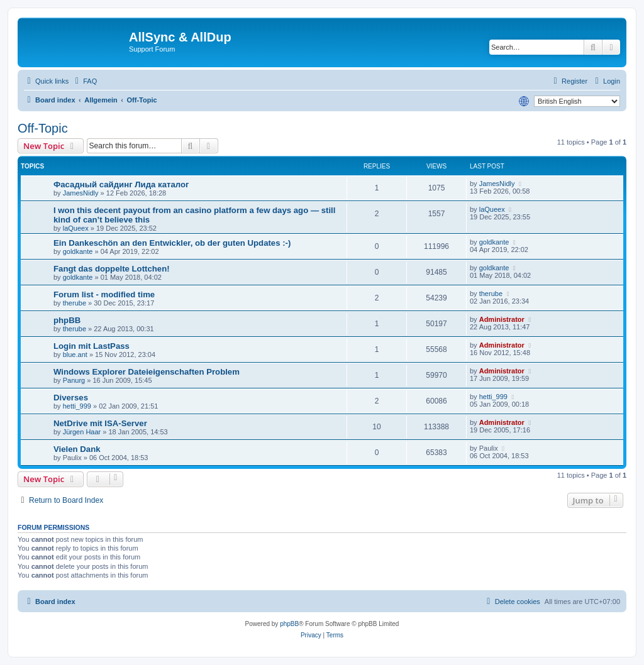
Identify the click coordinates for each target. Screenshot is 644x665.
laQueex (76, 228)
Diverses (71, 398)
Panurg (74, 380)
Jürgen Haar (82, 432)
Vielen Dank (77, 449)
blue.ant (75, 354)
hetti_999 (77, 406)
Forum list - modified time (104, 294)
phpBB (67, 320)
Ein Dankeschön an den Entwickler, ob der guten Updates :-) (172, 243)
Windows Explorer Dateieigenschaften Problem (147, 372)
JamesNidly (81, 193)
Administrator (502, 319)
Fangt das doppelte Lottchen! (112, 269)
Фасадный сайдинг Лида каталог (121, 184)
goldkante (78, 251)
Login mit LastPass (92, 346)
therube (75, 303)
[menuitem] (84, 81)
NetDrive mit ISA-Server (100, 423)
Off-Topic (43, 128)
